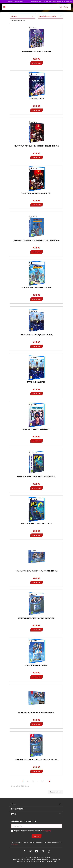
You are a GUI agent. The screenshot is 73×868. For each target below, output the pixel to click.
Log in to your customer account (65, 7)
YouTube (36, 851)
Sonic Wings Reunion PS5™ (37, 665)
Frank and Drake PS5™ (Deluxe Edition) (36, 335)
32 (43, 781)
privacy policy (47, 831)
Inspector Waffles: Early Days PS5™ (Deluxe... (36, 476)
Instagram (49, 851)
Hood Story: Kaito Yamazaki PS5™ (37, 429)
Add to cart (36, 63)
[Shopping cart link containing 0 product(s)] (67, 7)
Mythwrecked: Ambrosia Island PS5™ (37, 288)
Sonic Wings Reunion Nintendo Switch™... (37, 713)
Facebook (24, 851)
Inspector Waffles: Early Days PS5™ (37, 524)
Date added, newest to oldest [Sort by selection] (51, 16)
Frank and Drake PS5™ (37, 382)
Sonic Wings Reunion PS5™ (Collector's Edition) (37, 571)
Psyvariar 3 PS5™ (37, 99)
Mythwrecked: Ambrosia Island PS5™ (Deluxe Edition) (36, 240)
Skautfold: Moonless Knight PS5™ (36, 193)
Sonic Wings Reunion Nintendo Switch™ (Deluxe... (36, 760)
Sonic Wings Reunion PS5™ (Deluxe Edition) (36, 618)
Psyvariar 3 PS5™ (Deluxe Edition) (36, 51)
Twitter (30, 851)
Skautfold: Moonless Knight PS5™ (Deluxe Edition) (37, 146)
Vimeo (43, 851)
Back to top (56, 792)
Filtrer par (22, 16)
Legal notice (15, 844)
